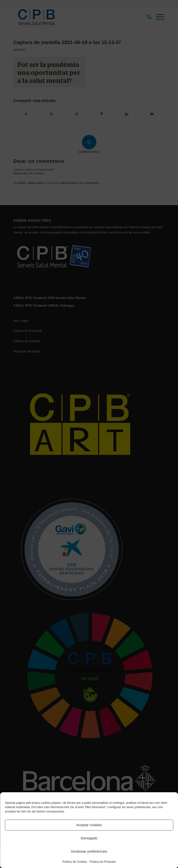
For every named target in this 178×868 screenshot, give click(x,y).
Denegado (89, 838)
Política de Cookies (75, 862)
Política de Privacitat (103, 862)
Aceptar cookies (89, 825)
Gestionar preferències (89, 851)
